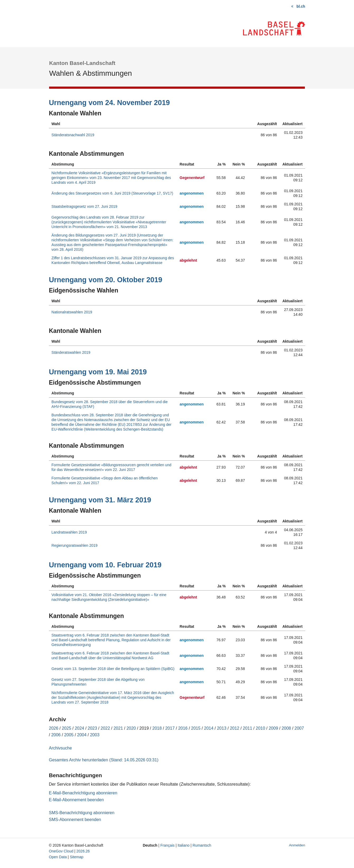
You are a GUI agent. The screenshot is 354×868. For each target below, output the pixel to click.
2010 (260, 728)
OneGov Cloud (61, 851)
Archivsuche (60, 748)
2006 (56, 735)
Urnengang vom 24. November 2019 (109, 103)
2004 (82, 735)
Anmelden (297, 845)
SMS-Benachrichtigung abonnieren (82, 813)
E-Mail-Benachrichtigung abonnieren (83, 793)
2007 (299, 728)
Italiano (183, 845)
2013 (222, 728)
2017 (170, 728)
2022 (105, 728)
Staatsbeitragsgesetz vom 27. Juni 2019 (84, 206)
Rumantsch (202, 845)
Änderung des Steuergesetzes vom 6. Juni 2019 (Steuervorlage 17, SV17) (112, 193)
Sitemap (76, 857)
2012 (235, 728)
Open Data (58, 857)
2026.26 (83, 851)
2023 (92, 728)
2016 (183, 728)
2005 (69, 735)
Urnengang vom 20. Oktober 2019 (106, 280)
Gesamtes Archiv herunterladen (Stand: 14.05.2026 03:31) (104, 760)
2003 (95, 735)
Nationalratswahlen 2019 (72, 312)
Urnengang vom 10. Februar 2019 (105, 565)
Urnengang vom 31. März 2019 (100, 500)
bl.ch (301, 6)
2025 (67, 728)
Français (167, 845)
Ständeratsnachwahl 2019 (73, 135)
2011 (248, 728)
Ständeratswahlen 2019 (71, 352)
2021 (118, 728)
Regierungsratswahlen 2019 (74, 545)
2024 (80, 728)
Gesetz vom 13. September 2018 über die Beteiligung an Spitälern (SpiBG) (113, 669)
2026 (54, 728)
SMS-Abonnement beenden (75, 820)
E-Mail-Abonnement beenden (76, 800)
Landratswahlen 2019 (69, 532)
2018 (157, 728)
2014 (209, 728)
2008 (286, 728)
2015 (196, 728)
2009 (273, 728)
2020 (131, 728)
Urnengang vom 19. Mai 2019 (98, 372)
